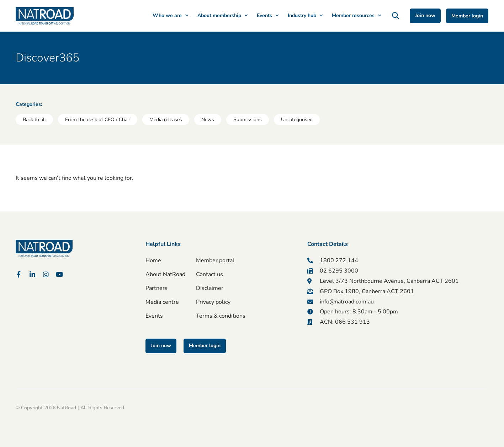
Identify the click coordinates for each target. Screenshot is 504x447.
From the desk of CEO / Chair (98, 120)
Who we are (171, 16)
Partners (156, 288)
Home (153, 260)
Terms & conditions (221, 316)
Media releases (166, 120)
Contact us (209, 274)
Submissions (248, 120)
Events (268, 16)
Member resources (357, 16)
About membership (223, 16)
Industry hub (305, 16)
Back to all (34, 120)
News (208, 120)
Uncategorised (297, 120)
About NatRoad (165, 274)
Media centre (162, 302)
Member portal (215, 260)
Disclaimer (210, 288)
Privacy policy (213, 302)
